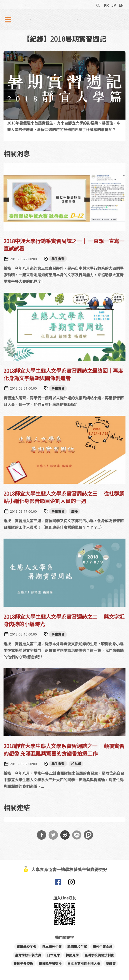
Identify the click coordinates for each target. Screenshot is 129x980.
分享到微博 (65, 835)
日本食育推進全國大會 (84, 963)
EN (121, 5)
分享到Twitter (53, 835)
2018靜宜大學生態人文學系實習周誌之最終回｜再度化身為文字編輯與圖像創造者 (63, 374)
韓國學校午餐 (77, 947)
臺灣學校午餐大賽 (28, 955)
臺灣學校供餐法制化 (99, 955)
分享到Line (77, 835)
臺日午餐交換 (23, 963)
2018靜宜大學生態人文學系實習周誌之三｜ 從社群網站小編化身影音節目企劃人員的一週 (64, 497)
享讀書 (111, 963)
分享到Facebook (42, 835)
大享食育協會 (58, 883)
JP (114, 5)
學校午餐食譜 (102, 947)
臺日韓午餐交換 (50, 963)
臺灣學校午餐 (27, 947)
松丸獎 (76, 764)
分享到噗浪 (88, 835)
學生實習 (58, 259)
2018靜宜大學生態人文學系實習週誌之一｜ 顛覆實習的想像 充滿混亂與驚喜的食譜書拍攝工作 (64, 749)
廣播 (74, 511)
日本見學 (53, 955)
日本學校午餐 (52, 947)
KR (106, 5)
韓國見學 (72, 955)
